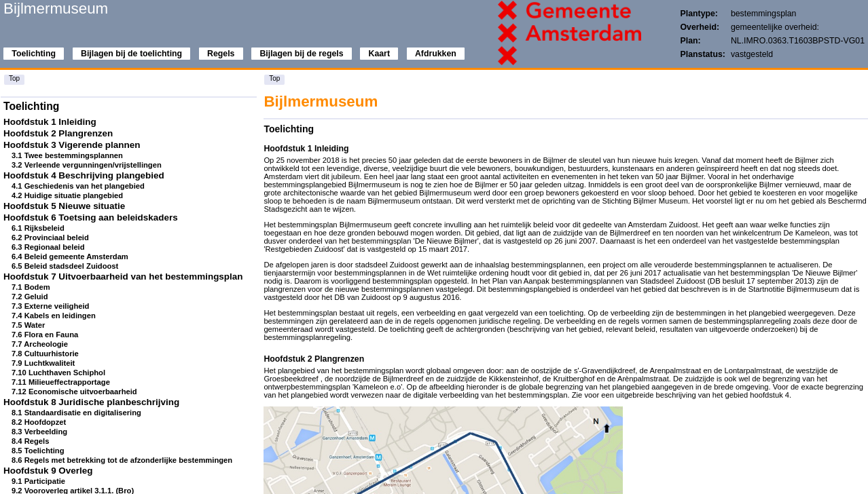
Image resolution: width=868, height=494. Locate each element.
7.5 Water (28, 325)
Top (14, 78)
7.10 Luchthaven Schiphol (58, 373)
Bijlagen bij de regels (301, 54)
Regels (221, 54)
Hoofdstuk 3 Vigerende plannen (72, 145)
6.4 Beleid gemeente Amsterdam (70, 256)
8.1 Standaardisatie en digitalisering (76, 413)
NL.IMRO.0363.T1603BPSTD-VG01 (798, 41)
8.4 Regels (30, 441)
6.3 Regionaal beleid (48, 247)
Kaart (379, 54)
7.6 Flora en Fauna (45, 335)
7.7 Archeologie (40, 344)
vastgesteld (752, 54)
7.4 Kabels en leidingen (54, 316)
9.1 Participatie (38, 481)
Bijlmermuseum (56, 8)
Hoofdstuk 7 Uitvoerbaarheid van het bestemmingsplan (123, 277)
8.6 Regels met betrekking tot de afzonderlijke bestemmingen (122, 460)
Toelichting (34, 54)
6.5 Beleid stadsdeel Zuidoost (65, 266)
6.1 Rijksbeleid (38, 228)
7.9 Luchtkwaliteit (43, 363)
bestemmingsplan (764, 14)
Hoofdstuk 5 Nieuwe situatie (64, 206)
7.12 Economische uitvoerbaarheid (74, 392)
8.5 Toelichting (38, 451)
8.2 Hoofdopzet (39, 422)
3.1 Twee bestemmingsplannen (67, 155)
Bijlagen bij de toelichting (131, 54)
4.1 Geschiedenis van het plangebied (78, 186)
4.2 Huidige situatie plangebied (67, 195)
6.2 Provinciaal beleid (50, 237)
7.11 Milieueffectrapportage (61, 382)
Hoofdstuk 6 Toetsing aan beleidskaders (91, 217)
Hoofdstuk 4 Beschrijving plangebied (84, 175)
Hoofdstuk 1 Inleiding (50, 122)
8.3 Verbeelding (39, 432)
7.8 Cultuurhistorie (45, 354)
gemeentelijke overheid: (775, 27)
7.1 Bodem (31, 287)
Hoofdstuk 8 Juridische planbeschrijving (91, 402)
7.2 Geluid (30, 297)
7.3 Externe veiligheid (50, 306)
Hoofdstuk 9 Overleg (48, 471)
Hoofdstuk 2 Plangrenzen (58, 133)
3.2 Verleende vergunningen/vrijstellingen (87, 165)
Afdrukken (436, 54)
